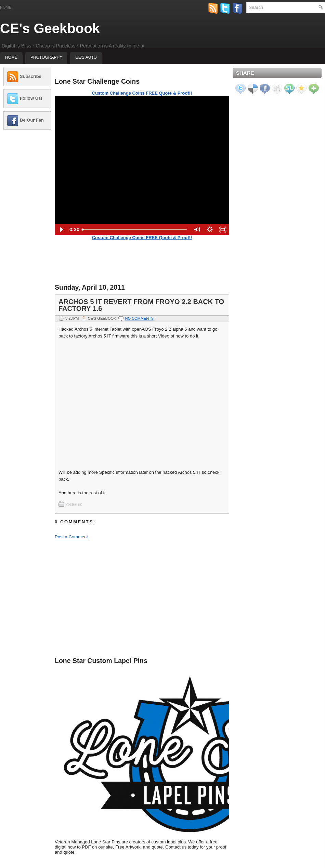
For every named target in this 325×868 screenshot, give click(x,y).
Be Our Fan (32, 120)
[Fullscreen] (223, 230)
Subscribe (31, 76)
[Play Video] (61, 230)
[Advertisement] (27, 156)
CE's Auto (86, 57)
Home (6, 7)
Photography (46, 57)
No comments (139, 318)
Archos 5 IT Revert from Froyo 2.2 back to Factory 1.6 (141, 305)
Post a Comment (71, 537)
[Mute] (197, 230)
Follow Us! (31, 98)
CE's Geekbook (50, 28)
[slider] (135, 230)
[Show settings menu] (210, 230)
